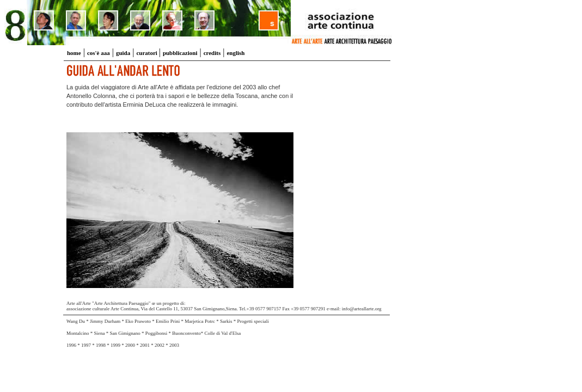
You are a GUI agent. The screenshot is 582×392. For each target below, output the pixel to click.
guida (123, 53)
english (235, 53)
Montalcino (78, 333)
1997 (86, 345)
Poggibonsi (157, 333)
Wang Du (76, 321)
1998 (101, 345)
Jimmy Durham (105, 321)
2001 (145, 345)
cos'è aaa (99, 53)
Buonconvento (186, 333)
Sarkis (226, 321)
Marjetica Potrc (200, 321)
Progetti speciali (253, 321)
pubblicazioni (180, 53)
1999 (116, 345)
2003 (174, 345)
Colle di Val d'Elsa (223, 333)
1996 (71, 345)
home (74, 53)
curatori (147, 53)
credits (212, 53)
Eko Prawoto (139, 321)
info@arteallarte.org (362, 309)
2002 (160, 345)
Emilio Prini (169, 321)
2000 (130, 345)
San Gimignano (125, 333)
